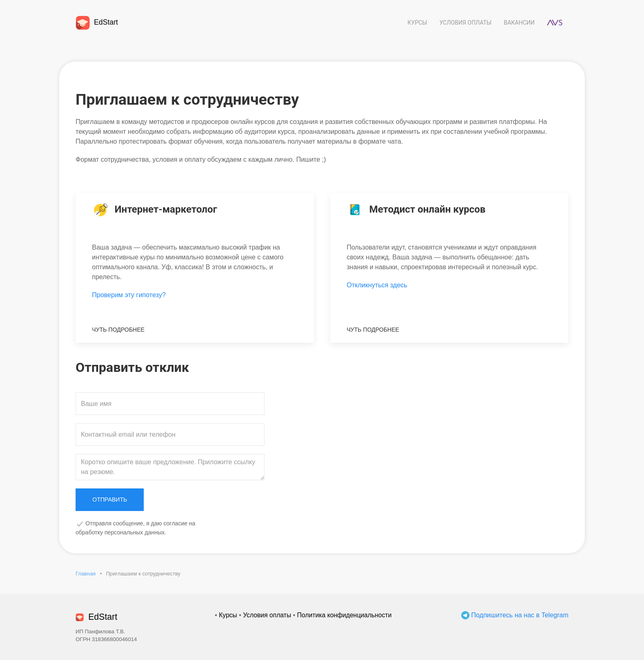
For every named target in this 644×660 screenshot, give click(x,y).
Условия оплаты (466, 23)
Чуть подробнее (118, 330)
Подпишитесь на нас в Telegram (515, 615)
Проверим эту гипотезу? (129, 295)
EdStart (97, 22)
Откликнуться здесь (377, 285)
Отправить (110, 500)
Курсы (417, 23)
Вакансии (519, 23)
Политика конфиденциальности (344, 615)
